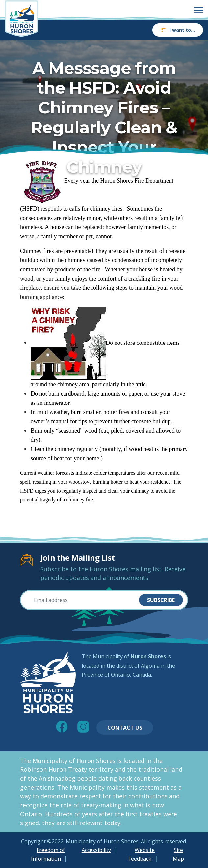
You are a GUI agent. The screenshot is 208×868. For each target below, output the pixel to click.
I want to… (178, 30)
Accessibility (96, 850)
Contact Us (125, 728)
